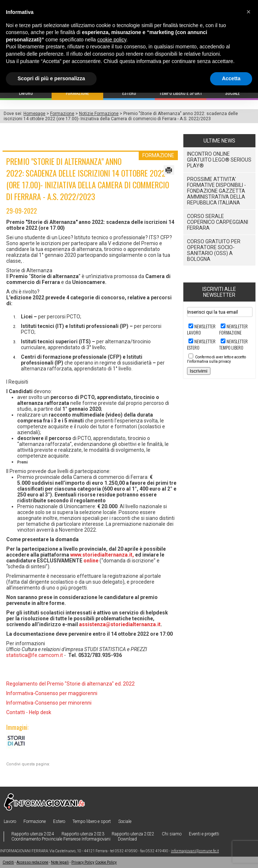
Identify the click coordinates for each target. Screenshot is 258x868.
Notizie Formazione (99, 114)
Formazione (62, 114)
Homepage (34, 114)
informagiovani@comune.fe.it (195, 851)
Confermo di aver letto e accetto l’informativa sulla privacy (216, 359)
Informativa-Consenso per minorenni (49, 703)
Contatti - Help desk (29, 712)
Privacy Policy (83, 862)
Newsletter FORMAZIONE (233, 329)
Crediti (8, 862)
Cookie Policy (106, 862)
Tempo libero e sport (92, 821)
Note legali (60, 862)
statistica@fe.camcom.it (35, 655)
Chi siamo (172, 834)
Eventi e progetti (204, 834)
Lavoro (10, 821)
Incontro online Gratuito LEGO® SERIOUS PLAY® (219, 160)
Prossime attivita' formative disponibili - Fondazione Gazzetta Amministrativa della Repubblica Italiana (216, 191)
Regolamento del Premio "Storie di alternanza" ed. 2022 (70, 684)
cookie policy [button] (112, 40)
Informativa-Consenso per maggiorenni (52, 693)
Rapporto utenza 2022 (133, 834)
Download (127, 839)
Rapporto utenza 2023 (83, 834)
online (91, 561)
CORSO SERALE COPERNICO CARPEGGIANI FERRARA (218, 222)
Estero (59, 821)
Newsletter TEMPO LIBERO (233, 344)
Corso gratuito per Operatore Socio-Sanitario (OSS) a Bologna (214, 250)
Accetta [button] (231, 78)
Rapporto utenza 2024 (33, 834)
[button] (248, 12)
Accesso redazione (32, 862)
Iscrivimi (199, 371)
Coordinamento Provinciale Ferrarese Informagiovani (61, 839)
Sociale (125, 821)
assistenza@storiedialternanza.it (120, 624)
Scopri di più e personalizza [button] (51, 78)
